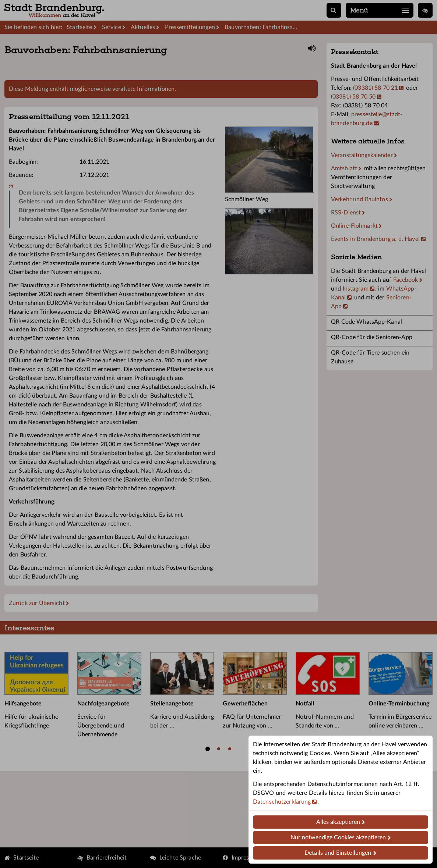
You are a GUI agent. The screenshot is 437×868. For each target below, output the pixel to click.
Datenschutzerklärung (282, 802)
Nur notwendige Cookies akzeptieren (338, 837)
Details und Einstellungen (338, 853)
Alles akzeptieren (338, 822)
